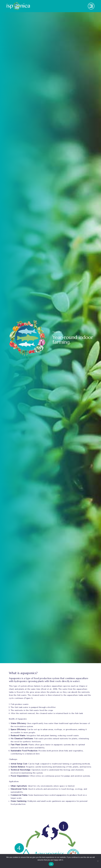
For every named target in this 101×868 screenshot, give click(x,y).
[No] (98, 861)
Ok (51, 864)
